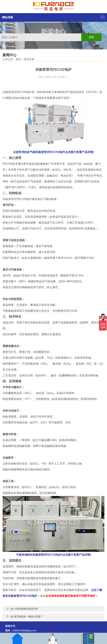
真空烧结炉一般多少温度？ (29, 617)
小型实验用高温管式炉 (26, 609)
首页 (18, 59)
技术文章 (29, 59)
